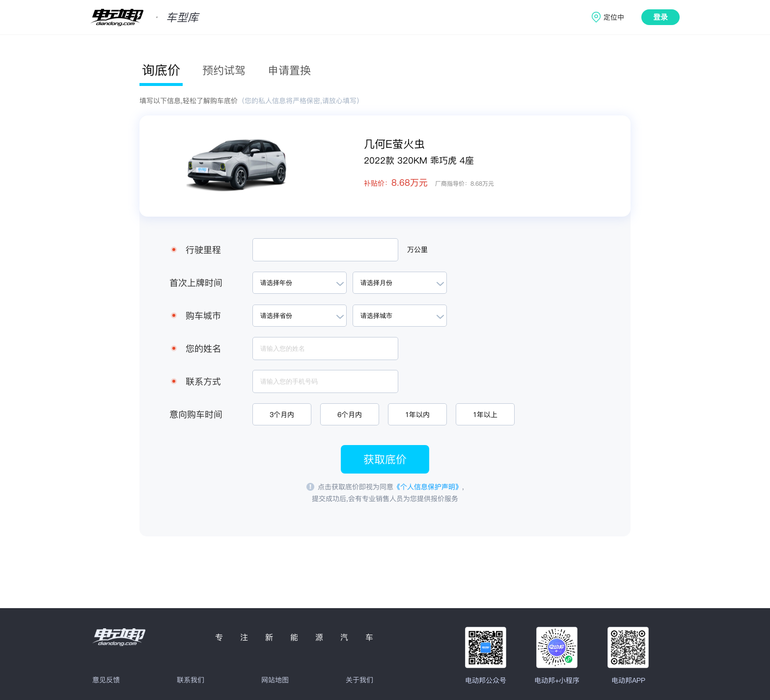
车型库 (182, 17)
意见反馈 (106, 680)
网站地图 (275, 680)
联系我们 (191, 680)
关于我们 (359, 680)
